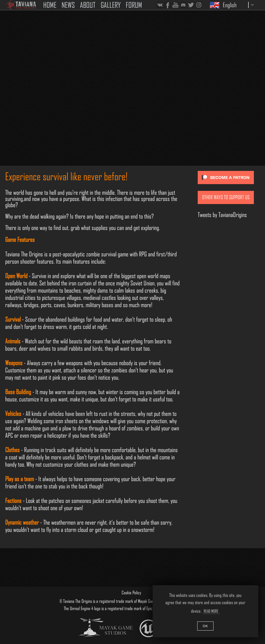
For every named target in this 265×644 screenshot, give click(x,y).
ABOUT (88, 5)
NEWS (68, 5)
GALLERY (111, 5)
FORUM (134, 5)
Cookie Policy (131, 593)
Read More (211, 611)
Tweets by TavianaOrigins (222, 215)
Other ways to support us (226, 197)
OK (205, 626)
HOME (50, 5)
